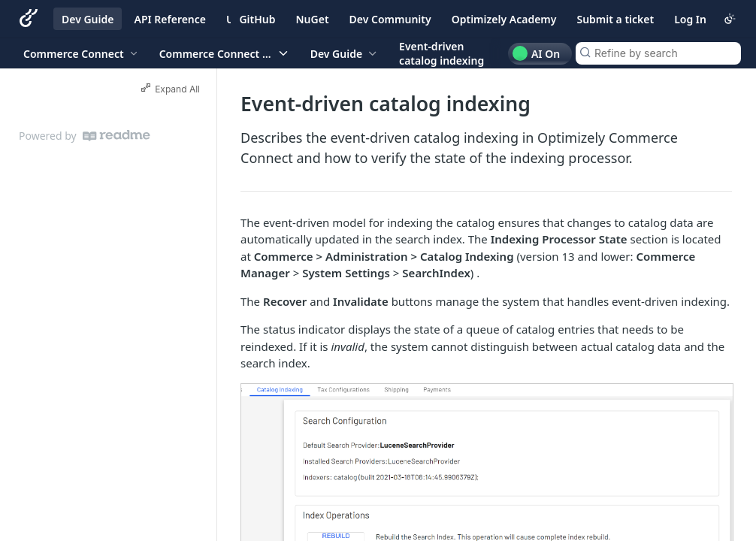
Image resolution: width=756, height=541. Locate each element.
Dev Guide (88, 19)
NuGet (313, 19)
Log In (690, 19)
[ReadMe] (116, 136)
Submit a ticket (615, 19)
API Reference (170, 19)
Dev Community (390, 19)
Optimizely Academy (504, 19)
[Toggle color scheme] (730, 19)
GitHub (257, 19)
